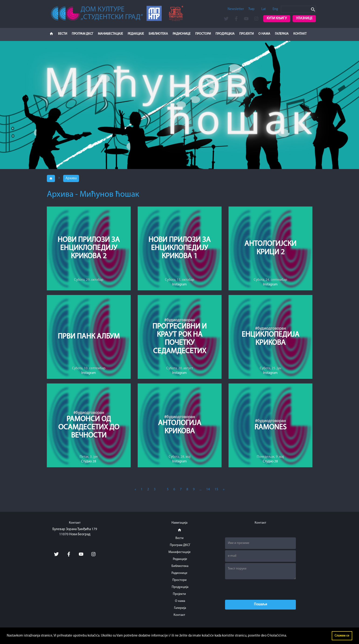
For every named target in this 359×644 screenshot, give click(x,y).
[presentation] (260, 590)
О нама (264, 34)
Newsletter (236, 9)
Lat (264, 9)
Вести (63, 34)
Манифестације (110, 34)
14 (208, 490)
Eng (275, 9)
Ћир (251, 9)
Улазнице (304, 19)
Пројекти (246, 34)
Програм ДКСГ (82, 34)
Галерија (282, 34)
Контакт (300, 34)
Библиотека (158, 34)
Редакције (136, 34)
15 (216, 490)
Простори (203, 34)
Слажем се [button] (342, 636)
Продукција (225, 34)
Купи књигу (277, 19)
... (200, 490)
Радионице (182, 34)
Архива (71, 178)
